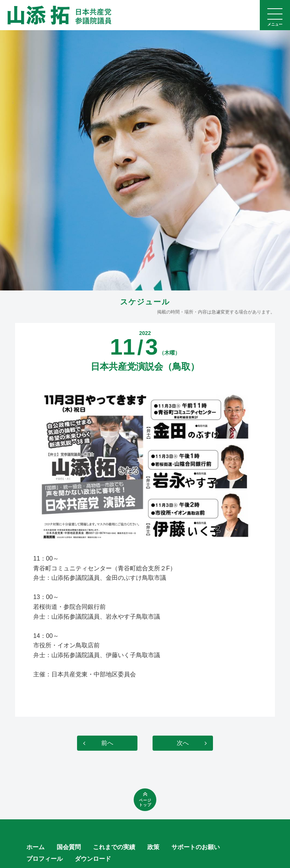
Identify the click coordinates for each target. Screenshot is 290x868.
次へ (183, 743)
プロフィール (45, 859)
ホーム (35, 847)
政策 (153, 847)
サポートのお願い (196, 847)
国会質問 (69, 847)
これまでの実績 (114, 847)
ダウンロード (93, 859)
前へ (107, 743)
